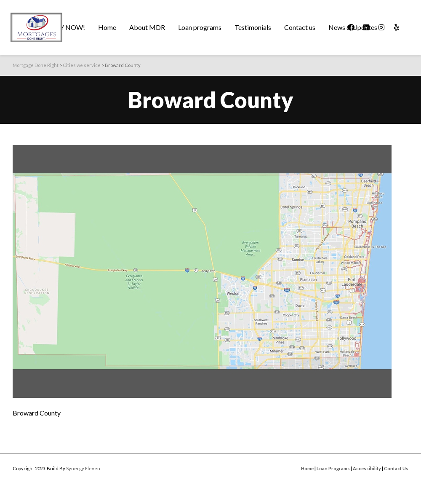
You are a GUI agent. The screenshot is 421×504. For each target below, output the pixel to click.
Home (307, 468)
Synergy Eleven (83, 468)
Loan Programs (333, 468)
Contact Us (396, 468)
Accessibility (367, 468)
